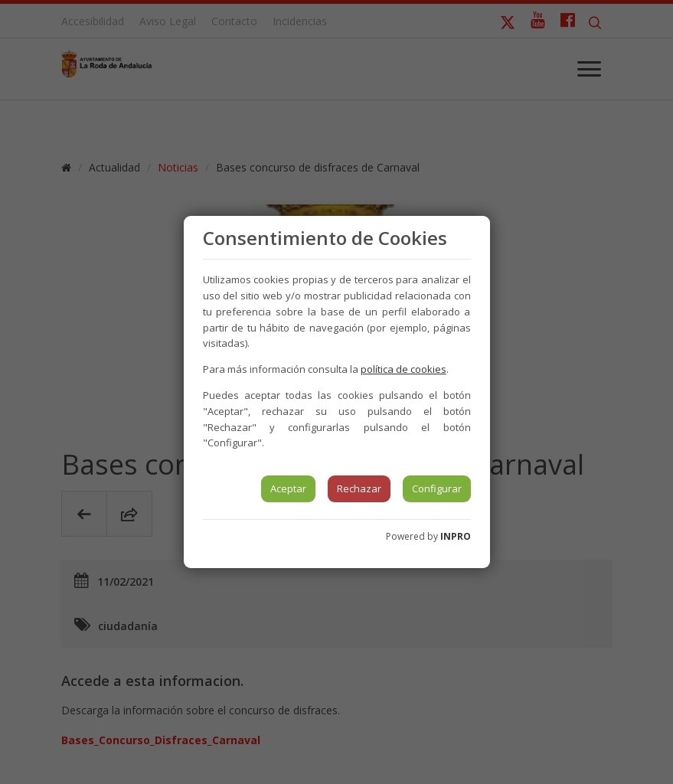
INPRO (456, 536)
